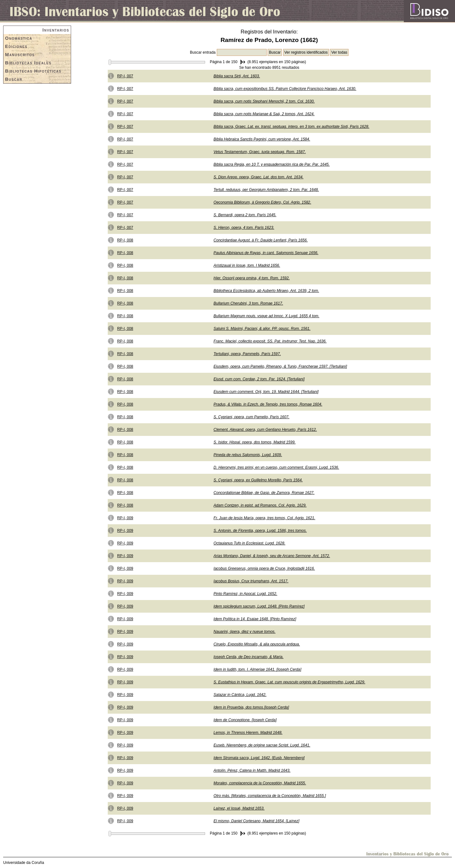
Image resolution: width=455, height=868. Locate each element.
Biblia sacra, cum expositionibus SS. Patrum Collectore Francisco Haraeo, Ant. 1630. (285, 89)
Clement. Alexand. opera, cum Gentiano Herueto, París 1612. (265, 430)
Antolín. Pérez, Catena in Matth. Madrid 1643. (252, 770)
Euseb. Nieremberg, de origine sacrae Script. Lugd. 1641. (262, 745)
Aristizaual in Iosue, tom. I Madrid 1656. (247, 265)
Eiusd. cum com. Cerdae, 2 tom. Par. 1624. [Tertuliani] (259, 379)
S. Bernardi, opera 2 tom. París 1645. (245, 215)
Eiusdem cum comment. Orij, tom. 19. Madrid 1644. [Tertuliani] (266, 392)
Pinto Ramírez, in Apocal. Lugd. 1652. (246, 594)
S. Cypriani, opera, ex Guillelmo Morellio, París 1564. (258, 480)
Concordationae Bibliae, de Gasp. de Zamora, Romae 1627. (264, 493)
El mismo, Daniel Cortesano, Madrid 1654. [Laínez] (256, 821)
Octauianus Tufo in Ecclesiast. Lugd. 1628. (249, 543)
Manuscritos (20, 55)
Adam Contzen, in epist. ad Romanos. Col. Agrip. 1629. (260, 505)
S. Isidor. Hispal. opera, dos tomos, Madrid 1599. (255, 442)
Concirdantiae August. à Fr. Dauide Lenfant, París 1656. (261, 240)
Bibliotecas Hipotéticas (33, 71)
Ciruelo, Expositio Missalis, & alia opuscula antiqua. (257, 644)
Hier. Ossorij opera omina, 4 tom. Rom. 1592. (252, 278)
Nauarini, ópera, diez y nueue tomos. (245, 632)
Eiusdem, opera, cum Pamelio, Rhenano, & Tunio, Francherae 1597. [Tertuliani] (280, 366)
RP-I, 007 (125, 76)
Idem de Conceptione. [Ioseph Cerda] (245, 720)
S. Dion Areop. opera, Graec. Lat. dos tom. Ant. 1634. (259, 177)
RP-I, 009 (125, 518)
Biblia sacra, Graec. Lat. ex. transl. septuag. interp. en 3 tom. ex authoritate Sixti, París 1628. (291, 127)
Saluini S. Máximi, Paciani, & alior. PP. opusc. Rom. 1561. (262, 329)
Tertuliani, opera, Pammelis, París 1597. (247, 354)
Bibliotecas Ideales (28, 63)
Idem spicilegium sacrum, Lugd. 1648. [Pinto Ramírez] (259, 606)
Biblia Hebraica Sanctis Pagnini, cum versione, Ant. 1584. (262, 139)
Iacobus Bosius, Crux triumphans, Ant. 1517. (251, 581)
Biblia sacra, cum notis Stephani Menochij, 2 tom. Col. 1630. (264, 101)
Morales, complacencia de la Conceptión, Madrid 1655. (260, 783)
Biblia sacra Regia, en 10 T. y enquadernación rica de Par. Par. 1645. (272, 164)
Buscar (14, 79)
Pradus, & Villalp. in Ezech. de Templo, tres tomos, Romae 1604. (268, 404)
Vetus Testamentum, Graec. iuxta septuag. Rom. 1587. (260, 152)
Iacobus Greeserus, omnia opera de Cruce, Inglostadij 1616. (264, 568)
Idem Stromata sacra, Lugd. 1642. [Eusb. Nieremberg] (259, 758)
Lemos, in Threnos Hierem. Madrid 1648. (248, 733)
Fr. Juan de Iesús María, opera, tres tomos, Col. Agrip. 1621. (264, 518)
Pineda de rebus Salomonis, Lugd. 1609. (248, 455)
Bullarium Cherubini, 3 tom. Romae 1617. (248, 303)
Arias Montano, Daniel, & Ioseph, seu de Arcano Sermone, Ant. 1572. (272, 556)
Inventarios (56, 30)
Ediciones (16, 46)
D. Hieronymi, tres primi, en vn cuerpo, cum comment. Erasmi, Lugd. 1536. (276, 467)
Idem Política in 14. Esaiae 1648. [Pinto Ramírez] (255, 619)
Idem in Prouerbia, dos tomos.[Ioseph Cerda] (251, 707)
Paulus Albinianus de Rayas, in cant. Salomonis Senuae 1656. (266, 253)
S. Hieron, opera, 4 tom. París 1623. (244, 228)
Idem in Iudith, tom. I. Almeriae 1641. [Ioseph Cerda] (258, 669)
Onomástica (19, 38)
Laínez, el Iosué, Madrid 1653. (239, 808)
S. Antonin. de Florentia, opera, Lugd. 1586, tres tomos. (260, 531)
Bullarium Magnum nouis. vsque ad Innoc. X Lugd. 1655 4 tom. (267, 316)
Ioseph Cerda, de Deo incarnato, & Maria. (249, 657)
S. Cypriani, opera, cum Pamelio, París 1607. (252, 417)
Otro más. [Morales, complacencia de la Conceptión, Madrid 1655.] (270, 796)
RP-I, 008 (125, 240)
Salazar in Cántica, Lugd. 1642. (240, 695)
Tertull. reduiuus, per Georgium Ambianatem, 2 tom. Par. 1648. (266, 190)
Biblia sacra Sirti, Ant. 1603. (237, 76)
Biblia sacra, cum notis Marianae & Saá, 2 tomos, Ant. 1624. (264, 114)
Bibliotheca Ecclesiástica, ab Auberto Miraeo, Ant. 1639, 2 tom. (266, 291)
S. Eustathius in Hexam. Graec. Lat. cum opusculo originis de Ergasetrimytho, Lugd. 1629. (289, 682)
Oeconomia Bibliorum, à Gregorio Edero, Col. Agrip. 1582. (262, 202)
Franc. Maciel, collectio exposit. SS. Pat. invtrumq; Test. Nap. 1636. (270, 341)
